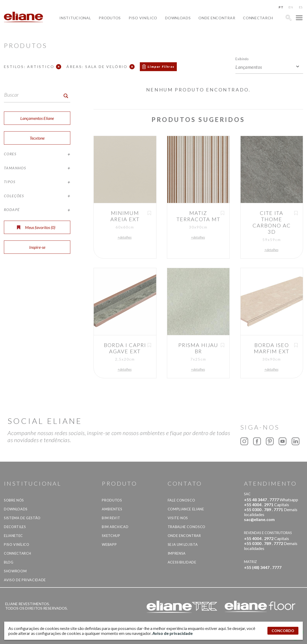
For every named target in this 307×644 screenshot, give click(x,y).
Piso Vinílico (143, 18)
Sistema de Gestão (22, 518)
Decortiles (15, 527)
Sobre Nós (14, 500)
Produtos (110, 18)
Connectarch (258, 18)
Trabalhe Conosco (187, 527)
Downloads (178, 18)
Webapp (109, 544)
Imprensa (177, 553)
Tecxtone (37, 138)
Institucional (75, 18)
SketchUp (111, 536)
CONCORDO (283, 631)
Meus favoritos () (36, 227)
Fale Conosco (181, 500)
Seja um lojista (183, 544)
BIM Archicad (115, 527)
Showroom (15, 571)
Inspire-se (37, 247)
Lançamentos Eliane (37, 118)
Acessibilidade (182, 562)
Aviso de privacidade (25, 580)
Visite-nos (178, 518)
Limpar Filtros (161, 67)
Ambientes (112, 509)
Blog (9, 562)
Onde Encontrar (217, 18)
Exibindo (242, 59)
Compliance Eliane (186, 509)
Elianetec (13, 536)
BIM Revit (111, 518)
